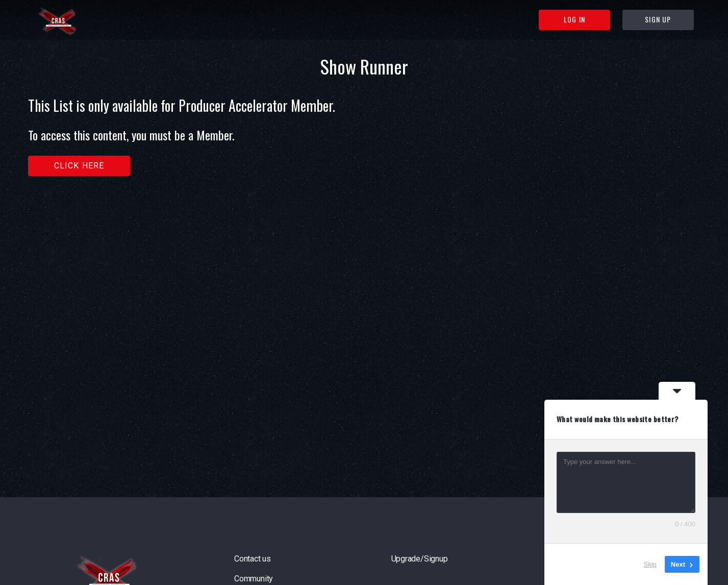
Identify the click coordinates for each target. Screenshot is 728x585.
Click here (79, 166)
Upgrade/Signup (420, 559)
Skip (650, 564)
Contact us (253, 559)
